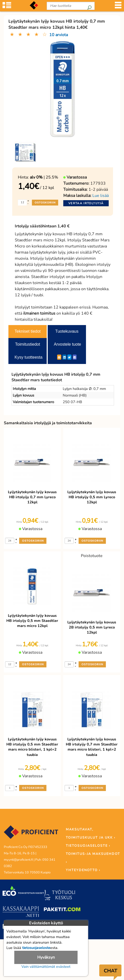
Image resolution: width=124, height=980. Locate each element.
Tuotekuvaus (67, 331)
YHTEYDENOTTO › (83, 870)
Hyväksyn (46, 957)
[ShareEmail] (59, 357)
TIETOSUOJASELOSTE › (88, 846)
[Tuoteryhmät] (7, 7)
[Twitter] (69, 357)
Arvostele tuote (67, 344)
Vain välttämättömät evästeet (46, 967)
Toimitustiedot (28, 344)
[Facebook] (75, 357)
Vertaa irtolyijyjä (86, 203)
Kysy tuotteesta (28, 357)
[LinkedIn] (64, 357)
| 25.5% (44, 177)
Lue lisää (101, 196)
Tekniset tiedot (28, 331)
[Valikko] (118, 7)
